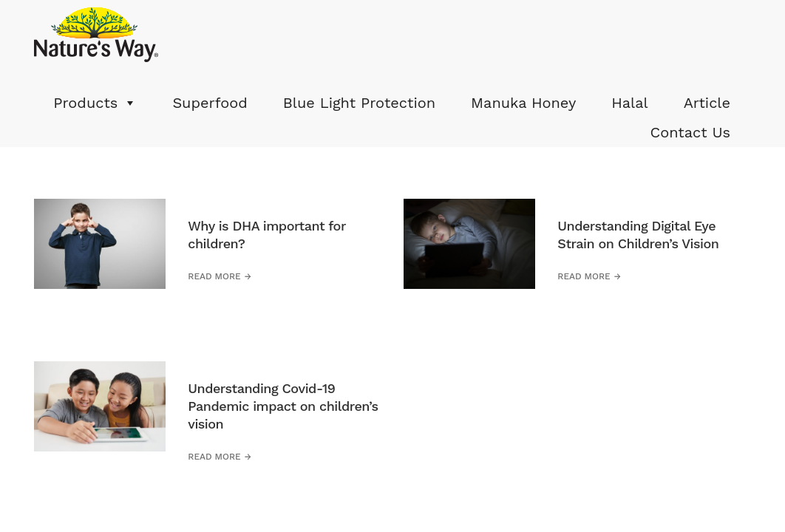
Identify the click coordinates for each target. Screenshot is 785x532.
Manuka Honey (523, 103)
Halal (629, 103)
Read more (214, 276)
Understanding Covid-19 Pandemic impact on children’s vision (283, 406)
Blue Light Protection (359, 103)
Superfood (210, 103)
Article (707, 103)
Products (85, 103)
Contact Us (690, 132)
